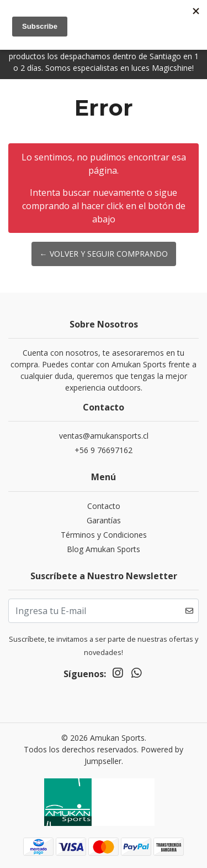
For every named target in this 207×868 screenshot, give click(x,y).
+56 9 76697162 (104, 450)
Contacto (104, 506)
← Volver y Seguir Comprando (104, 254)
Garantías (104, 520)
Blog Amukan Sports (104, 549)
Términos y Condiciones (104, 535)
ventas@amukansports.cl (104, 436)
